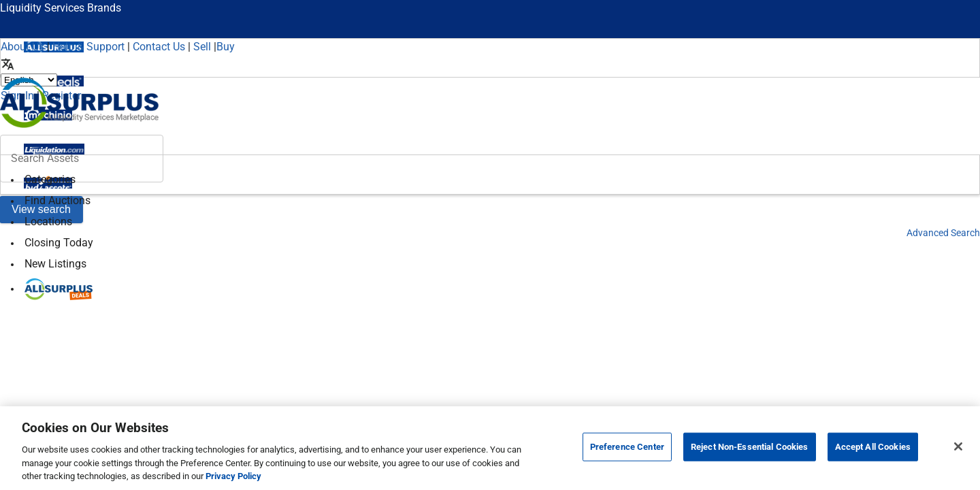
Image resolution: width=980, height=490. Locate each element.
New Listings (55, 264)
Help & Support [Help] (88, 47)
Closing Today (59, 243)
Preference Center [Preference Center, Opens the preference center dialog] (627, 447)
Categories (50, 179)
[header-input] (82, 159)
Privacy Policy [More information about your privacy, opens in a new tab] (233, 476)
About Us (22, 47)
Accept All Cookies (873, 447)
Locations (48, 222)
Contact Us (159, 47)
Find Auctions (58, 200)
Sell (202, 47)
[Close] (958, 446)
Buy (226, 47)
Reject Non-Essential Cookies (750, 447)
